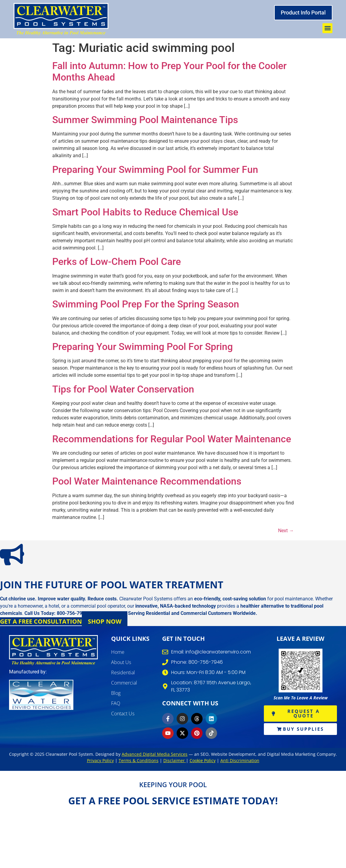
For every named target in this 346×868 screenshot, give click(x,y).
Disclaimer (175, 760)
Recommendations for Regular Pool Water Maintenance (172, 439)
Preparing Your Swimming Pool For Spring (143, 347)
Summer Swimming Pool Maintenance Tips (145, 120)
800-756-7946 (72, 613)
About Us (121, 662)
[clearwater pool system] (61, 19)
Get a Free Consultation (41, 621)
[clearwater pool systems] (53, 650)
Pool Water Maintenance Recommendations (147, 481)
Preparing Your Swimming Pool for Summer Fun (155, 170)
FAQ (116, 703)
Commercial (124, 683)
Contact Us (123, 714)
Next (286, 531)
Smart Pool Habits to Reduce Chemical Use (145, 212)
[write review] (300, 671)
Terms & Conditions (139, 760)
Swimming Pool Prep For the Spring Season (146, 304)
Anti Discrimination (240, 760)
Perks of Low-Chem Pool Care (117, 262)
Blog (116, 693)
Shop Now (105, 621)
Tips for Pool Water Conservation (123, 389)
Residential (123, 672)
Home (118, 652)
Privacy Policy (100, 760)
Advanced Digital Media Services (155, 754)
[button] (327, 28)
